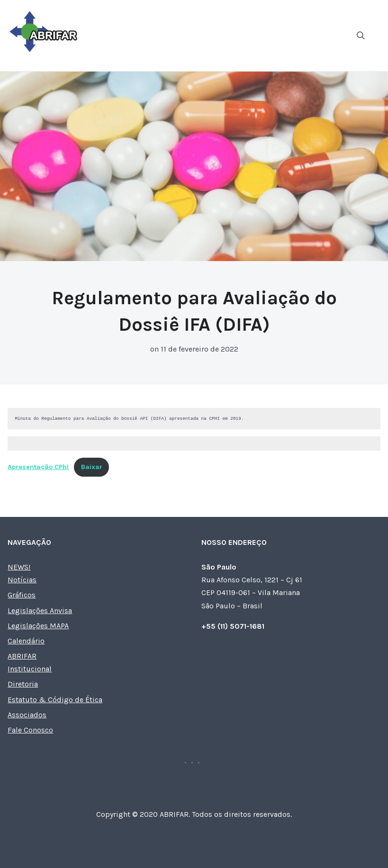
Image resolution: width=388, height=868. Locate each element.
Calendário (26, 641)
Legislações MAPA (38, 626)
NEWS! (19, 567)
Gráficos (22, 595)
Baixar (92, 467)
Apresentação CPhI (38, 467)
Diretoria (23, 684)
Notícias (22, 580)
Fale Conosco (30, 730)
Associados (27, 715)
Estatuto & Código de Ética (55, 700)
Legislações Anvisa (40, 610)
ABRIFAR (22, 656)
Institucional (30, 669)
